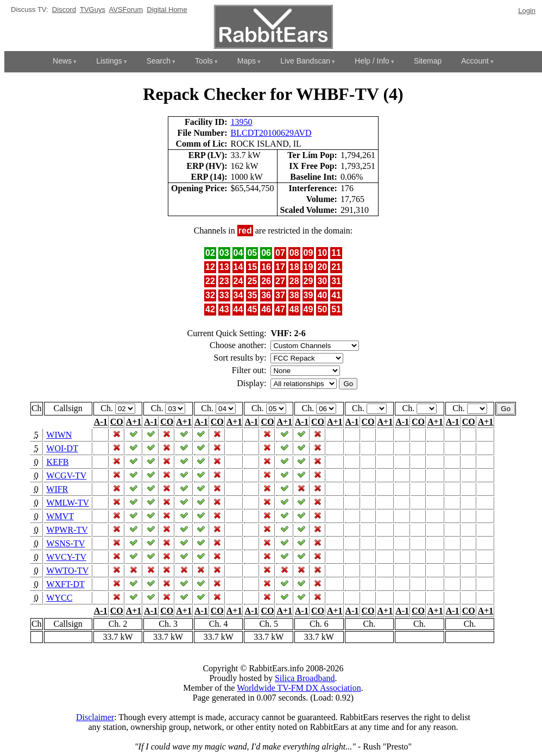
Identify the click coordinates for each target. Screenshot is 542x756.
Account (475, 61)
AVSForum (126, 10)
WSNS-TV (65, 543)
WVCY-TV (66, 557)
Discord (64, 10)
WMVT (60, 516)
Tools (204, 61)
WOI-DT (62, 448)
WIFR (57, 489)
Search (159, 61)
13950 (242, 122)
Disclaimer (95, 717)
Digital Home (167, 10)
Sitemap (428, 61)
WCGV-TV (66, 475)
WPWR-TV (67, 530)
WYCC (59, 598)
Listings (109, 61)
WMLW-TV (68, 503)
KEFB (58, 462)
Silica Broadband (305, 678)
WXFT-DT (65, 584)
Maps (247, 61)
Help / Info (372, 61)
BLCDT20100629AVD (271, 133)
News (62, 61)
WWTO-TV (67, 571)
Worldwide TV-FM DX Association (299, 688)
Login (527, 11)
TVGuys (93, 10)
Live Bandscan (305, 61)
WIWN (59, 435)
